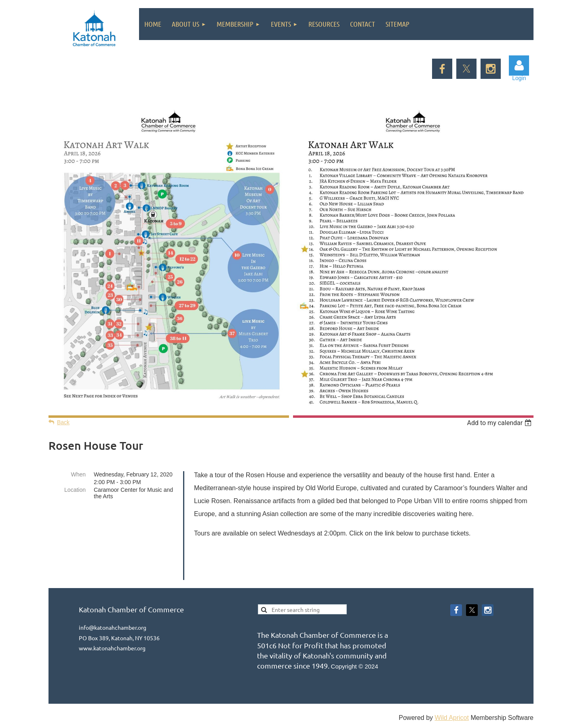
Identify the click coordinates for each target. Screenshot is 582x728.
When (78, 474)
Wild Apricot (451, 718)
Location (75, 490)
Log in (519, 66)
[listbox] (500, 423)
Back (63, 422)
